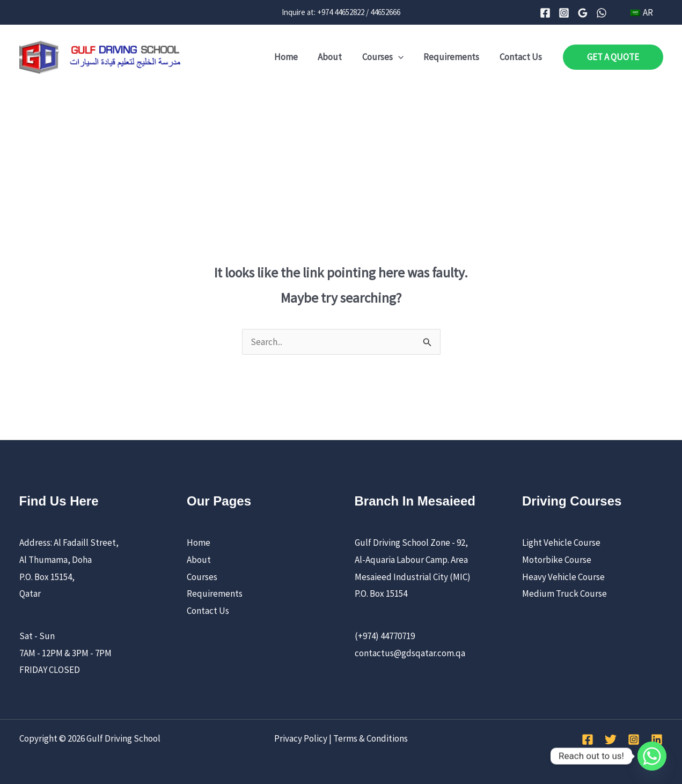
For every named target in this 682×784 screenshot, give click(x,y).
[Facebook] (547, 13)
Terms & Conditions (371, 738)
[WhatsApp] (604, 13)
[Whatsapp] (652, 756)
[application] (402, 57)
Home (294, 57)
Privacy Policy (301, 738)
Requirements (454, 57)
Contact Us (522, 57)
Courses (387, 57)
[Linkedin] (657, 739)
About (336, 57)
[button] (613, 57)
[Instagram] (566, 13)
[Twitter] (611, 739)
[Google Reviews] (585, 13)
